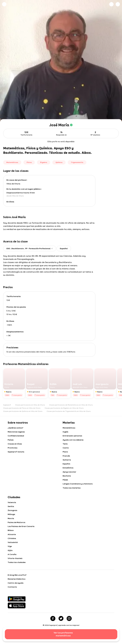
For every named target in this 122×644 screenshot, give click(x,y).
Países (11, 441)
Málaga (12, 519)
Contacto (12, 595)
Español (66, 466)
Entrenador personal (73, 436)
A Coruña (12, 561)
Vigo (10, 553)
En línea (10, 202)
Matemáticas (69, 428)
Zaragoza (13, 515)
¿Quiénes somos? (16, 428)
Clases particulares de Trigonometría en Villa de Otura (69, 411)
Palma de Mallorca (17, 527)
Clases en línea (15, 445)
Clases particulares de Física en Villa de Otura (22, 408)
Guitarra (67, 462)
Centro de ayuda (16, 591)
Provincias (13, 449)
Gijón (10, 557)
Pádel (65, 483)
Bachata (67, 479)
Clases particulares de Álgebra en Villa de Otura (64, 408)
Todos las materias (72, 491)
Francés (66, 458)
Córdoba (12, 544)
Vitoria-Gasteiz (15, 565)
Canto (66, 449)
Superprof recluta (16, 453)
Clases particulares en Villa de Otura (30, 405)
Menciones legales (16, 432)
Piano (65, 453)
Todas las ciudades (17, 570)
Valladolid (13, 549)
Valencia (12, 506)
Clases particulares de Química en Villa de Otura (23, 411)
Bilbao (11, 536)
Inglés (66, 432)
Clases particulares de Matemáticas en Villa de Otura (71, 405)
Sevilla (11, 510)
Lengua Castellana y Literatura (78, 487)
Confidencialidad (16, 436)
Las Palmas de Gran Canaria (22, 532)
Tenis (65, 445)
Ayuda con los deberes (73, 441)
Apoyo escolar (69, 474)
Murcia (11, 523)
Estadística (68, 470)
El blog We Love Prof (17, 583)
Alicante (12, 540)
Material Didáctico (17, 587)
